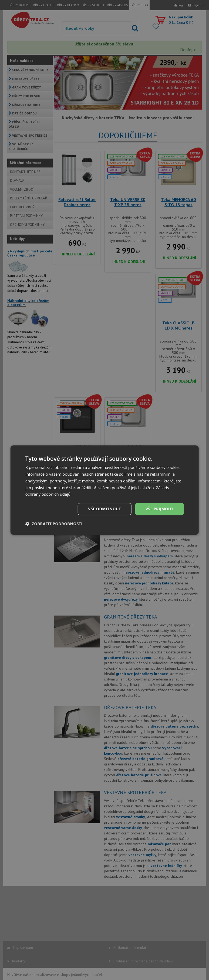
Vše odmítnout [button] (104, 509)
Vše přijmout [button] (159, 509)
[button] (54, 524)
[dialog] (105, 490)
